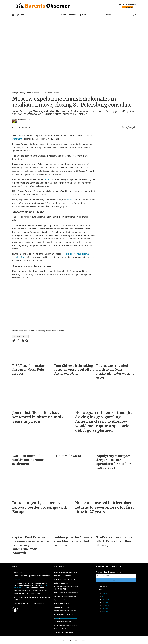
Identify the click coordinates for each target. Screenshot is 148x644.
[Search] (135, 15)
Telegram (106, 606)
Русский (20, 15)
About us (17, 579)
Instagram (106, 602)
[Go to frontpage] (44, 6)
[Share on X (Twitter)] (126, 127)
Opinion (82, 15)
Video (63, 15)
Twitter (47, 179)
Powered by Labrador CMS (74, 640)
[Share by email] (130, 127)
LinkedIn (105, 609)
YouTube (105, 612)
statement (17, 139)
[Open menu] (13, 15)
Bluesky (105, 593)
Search (103, 15)
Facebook (106, 599)
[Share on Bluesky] (134, 127)
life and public (21, 336)
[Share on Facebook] (123, 127)
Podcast (72, 15)
